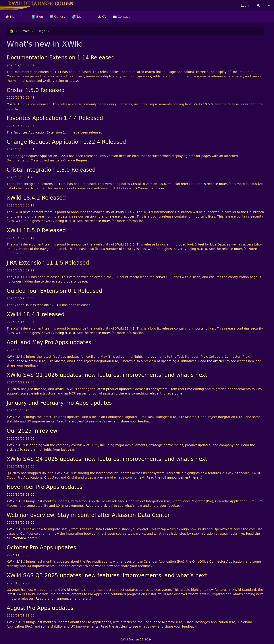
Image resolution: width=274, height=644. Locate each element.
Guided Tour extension (31, 305)
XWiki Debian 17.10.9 (135, 639)
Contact (121, 17)
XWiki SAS (14, 357)
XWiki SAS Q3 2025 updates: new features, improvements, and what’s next (107, 575)
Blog (37, 17)
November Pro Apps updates (44, 487)
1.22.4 (63, 156)
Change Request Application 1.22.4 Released (66, 142)
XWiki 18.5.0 (203, 104)
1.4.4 (67, 132)
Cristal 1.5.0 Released (36, 90)
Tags (42, 31)
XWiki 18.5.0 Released (36, 230)
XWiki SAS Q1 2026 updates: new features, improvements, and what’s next (107, 375)
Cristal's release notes (211, 184)
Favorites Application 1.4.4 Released (55, 118)
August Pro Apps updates (40, 608)
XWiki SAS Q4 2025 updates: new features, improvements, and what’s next (107, 459)
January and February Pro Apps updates (59, 403)
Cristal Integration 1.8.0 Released (51, 170)
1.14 (58, 72)
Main (12, 17)
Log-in (246, 6)
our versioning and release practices (107, 216)
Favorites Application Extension (38, 132)
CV (102, 17)
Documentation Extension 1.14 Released (61, 58)
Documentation (25, 72)
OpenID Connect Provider (145, 188)
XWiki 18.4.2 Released (36, 198)
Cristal (12, 104)
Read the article (211, 361)
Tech (78, 17)
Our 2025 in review (32, 431)
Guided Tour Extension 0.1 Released (54, 291)
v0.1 (55, 305)
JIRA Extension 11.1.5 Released (48, 263)
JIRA (16, 277)
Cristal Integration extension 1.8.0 (40, 184)
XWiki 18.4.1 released (36, 314)
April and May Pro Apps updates (49, 342)
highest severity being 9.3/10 (52, 333)
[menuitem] (12, 17)
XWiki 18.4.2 (125, 212)
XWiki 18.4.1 (125, 328)
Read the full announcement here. (173, 477)
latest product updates (114, 389)
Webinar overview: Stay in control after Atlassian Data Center (88, 515)
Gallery (58, 17)
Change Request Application (35, 156)
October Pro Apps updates (41, 548)
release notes (238, 104)
